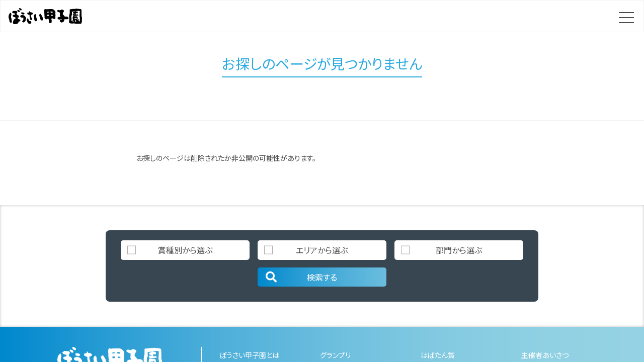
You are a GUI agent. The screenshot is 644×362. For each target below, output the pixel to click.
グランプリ (335, 355)
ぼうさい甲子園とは (249, 355)
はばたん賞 (438, 355)
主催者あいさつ (545, 355)
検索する (301, 277)
